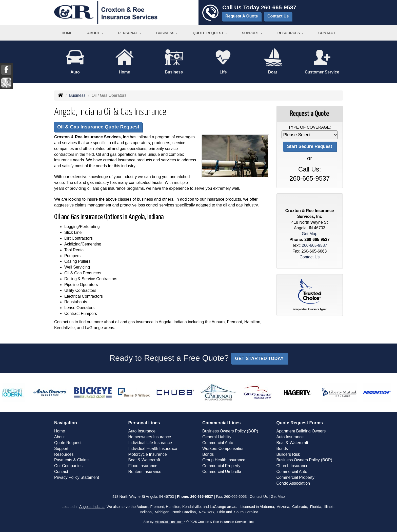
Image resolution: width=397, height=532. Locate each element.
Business (77, 95)
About (59, 437)
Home (67, 33)
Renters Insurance (145, 472)
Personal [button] (130, 33)
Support (61, 449)
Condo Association (293, 483)
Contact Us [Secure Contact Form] (310, 257)
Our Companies (68, 466)
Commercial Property (221, 466)
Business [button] (167, 33)
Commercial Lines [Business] (222, 423)
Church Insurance (292, 466)
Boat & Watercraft (144, 460)
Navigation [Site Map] (66, 423)
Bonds (208, 454)
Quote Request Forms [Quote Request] (300, 423)
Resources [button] (291, 33)
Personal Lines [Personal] (144, 423)
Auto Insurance (142, 431)
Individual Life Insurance (150, 443)
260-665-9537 (279, 7)
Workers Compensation (223, 449)
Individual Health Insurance (153, 449)
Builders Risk (288, 454)
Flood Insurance (143, 466)
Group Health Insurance (224, 460)
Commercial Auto (218, 443)
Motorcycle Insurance (148, 454)
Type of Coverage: (310, 127)
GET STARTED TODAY (259, 358)
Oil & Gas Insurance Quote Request (98, 127)
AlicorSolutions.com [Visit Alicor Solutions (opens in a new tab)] (169, 522)
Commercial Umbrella (222, 472)
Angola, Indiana (92, 507)
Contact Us (278, 16)
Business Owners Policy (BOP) (230, 431)
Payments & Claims (72, 460)
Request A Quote (242, 16)
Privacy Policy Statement (77, 477)
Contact (327, 33)
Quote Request (68, 443)
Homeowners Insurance (150, 437)
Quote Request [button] (210, 33)
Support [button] (252, 33)
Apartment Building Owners (301, 431)
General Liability (217, 437)
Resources (64, 454)
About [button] (95, 33)
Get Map (310, 234)
